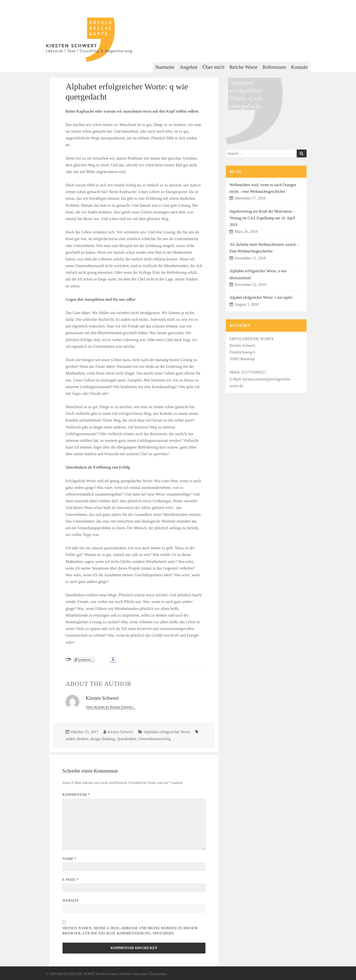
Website (71, 901)
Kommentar (76, 795)
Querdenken (126, 739)
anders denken (77, 739)
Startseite (165, 67)
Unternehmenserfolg (155, 739)
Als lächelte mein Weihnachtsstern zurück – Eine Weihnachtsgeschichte (264, 248)
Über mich (213, 67)
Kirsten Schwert (120, 732)
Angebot (188, 67)
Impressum (140, 974)
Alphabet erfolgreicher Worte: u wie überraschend (258, 274)
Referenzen (274, 67)
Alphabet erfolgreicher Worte (167, 732)
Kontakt (299, 67)
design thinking (102, 739)
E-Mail (71, 880)
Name (69, 859)
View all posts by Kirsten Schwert (109, 707)
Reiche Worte (244, 67)
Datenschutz (158, 974)
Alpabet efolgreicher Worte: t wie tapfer (261, 297)
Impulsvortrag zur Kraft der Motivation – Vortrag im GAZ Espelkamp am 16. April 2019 (262, 218)
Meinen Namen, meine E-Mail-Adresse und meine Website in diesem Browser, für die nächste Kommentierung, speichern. (130, 931)
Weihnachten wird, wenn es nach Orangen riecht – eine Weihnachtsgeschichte (263, 188)
